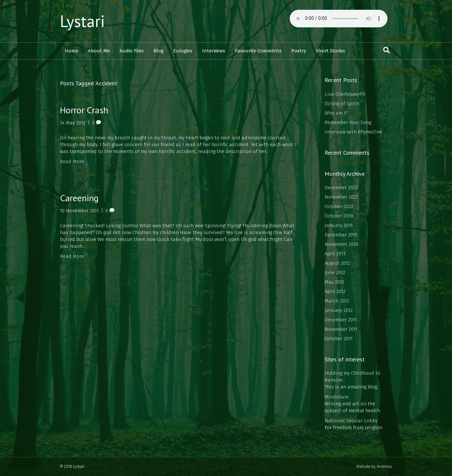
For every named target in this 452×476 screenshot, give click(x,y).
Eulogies (183, 51)
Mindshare (337, 397)
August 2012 (337, 263)
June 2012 (335, 273)
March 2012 (337, 301)
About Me (99, 51)
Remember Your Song (348, 122)
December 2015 (341, 235)
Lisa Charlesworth (345, 94)
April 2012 (335, 291)
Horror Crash (84, 110)
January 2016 (339, 225)
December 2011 (341, 320)
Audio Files (132, 51)
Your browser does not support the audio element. (339, 19)
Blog (159, 51)
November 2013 (341, 244)
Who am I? (336, 113)
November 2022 (341, 197)
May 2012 (334, 282)
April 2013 (335, 254)
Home (72, 51)
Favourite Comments (258, 51)
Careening (79, 198)
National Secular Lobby (351, 421)
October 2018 (339, 216)
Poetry (299, 51)
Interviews (214, 51)
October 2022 (339, 206)
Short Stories (330, 51)
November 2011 (341, 329)
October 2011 (339, 339)
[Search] (386, 50)
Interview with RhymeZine (353, 132)
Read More (72, 161)
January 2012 (339, 310)
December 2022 (341, 188)
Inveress (384, 467)
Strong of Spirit (342, 104)
